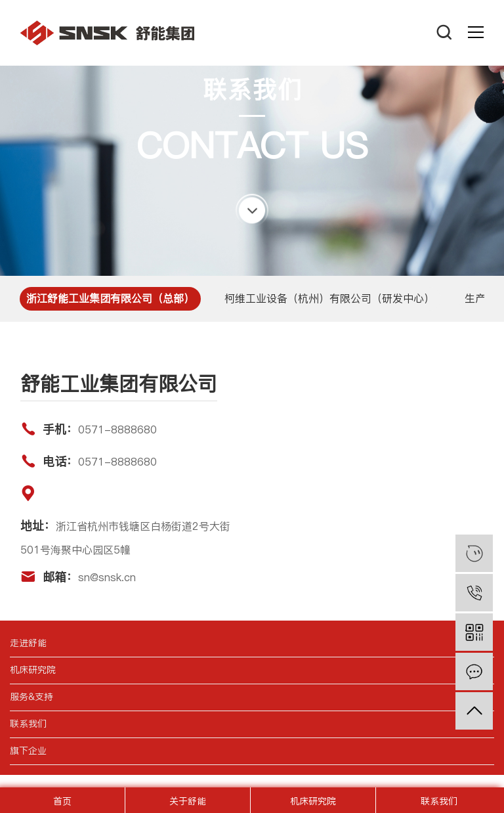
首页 (62, 802)
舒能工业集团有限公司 (107, 33)
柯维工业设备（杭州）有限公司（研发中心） (329, 298)
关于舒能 (188, 802)
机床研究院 (313, 802)
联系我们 (439, 802)
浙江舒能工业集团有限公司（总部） (110, 298)
